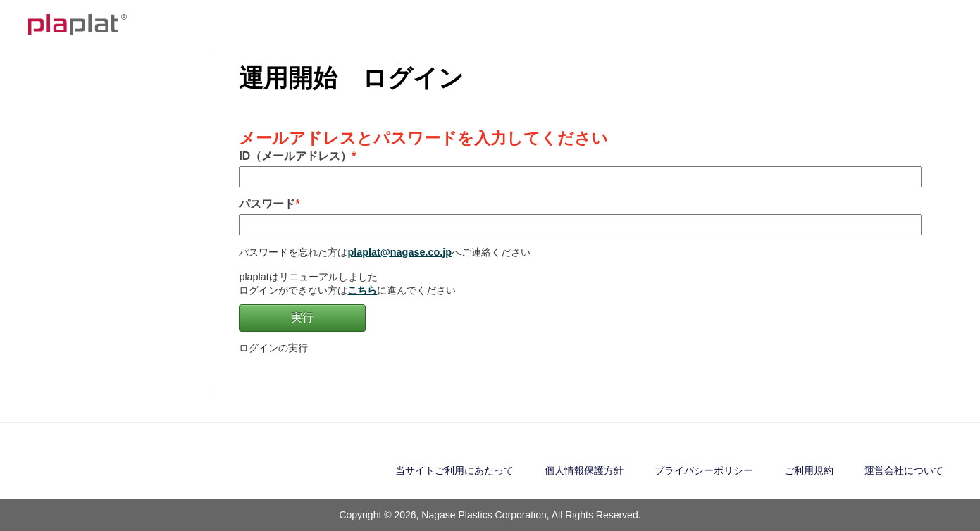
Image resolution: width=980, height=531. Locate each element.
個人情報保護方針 (584, 470)
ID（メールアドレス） (295, 156)
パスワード (267, 204)
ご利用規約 (809, 470)
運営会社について (904, 470)
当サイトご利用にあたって (454, 470)
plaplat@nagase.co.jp (399, 252)
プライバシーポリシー (704, 470)
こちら (362, 290)
